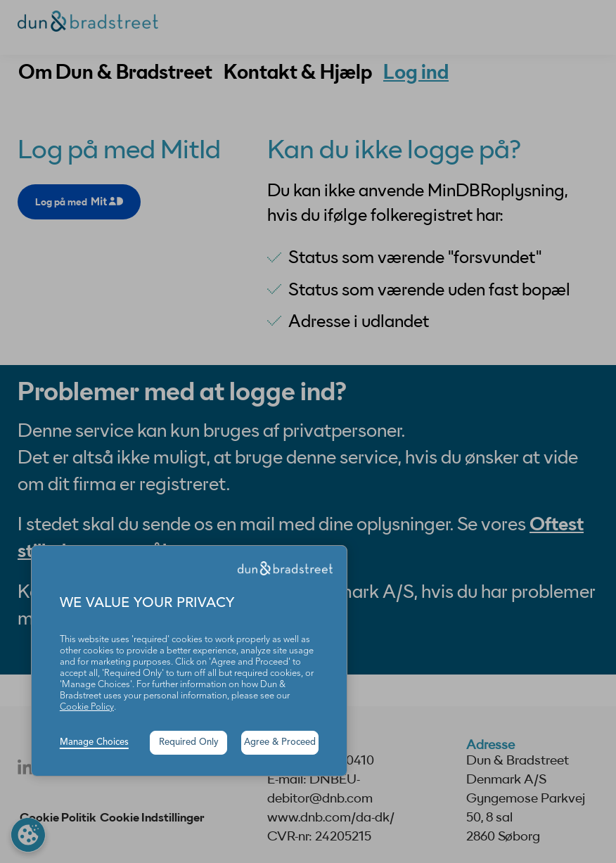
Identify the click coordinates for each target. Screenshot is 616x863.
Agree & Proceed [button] (280, 742)
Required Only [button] (189, 742)
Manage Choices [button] (94, 742)
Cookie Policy (87, 707)
